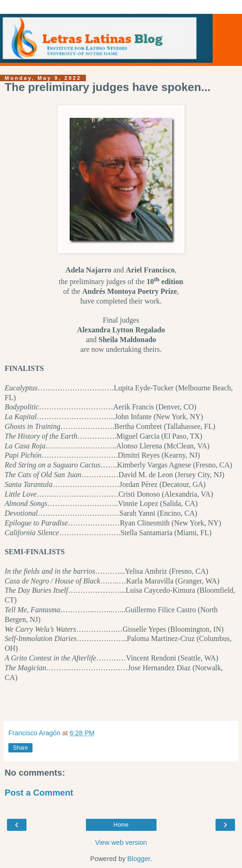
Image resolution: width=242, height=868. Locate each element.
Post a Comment (39, 793)
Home (121, 825)
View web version (121, 842)
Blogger (139, 859)
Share (20, 748)
